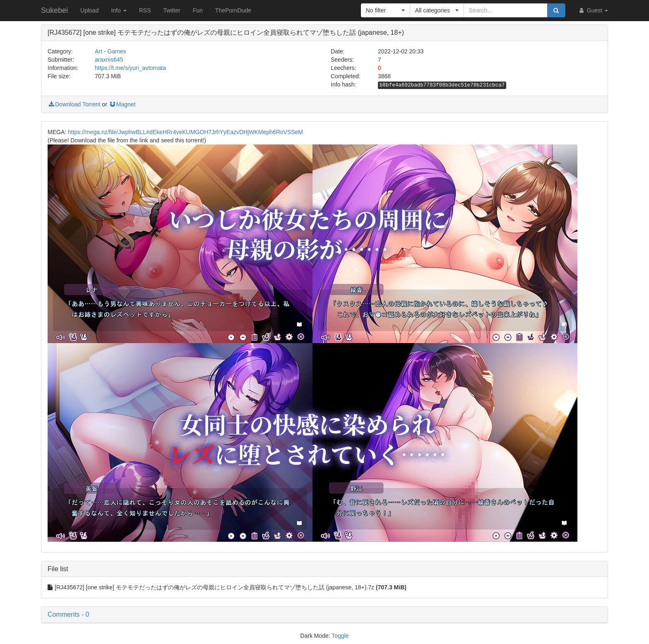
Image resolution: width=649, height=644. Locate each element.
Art (99, 51)
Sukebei (54, 10)
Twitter (172, 10)
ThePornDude (233, 10)
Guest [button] (593, 10)
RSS (145, 10)
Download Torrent (74, 104)
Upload (89, 10)
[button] (386, 10)
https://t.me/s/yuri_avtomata (130, 68)
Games (117, 51)
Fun (198, 10)
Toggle (340, 636)
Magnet (122, 104)
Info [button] (119, 10)
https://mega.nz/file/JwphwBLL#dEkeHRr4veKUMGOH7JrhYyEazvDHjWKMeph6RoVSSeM (185, 132)
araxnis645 (109, 60)
